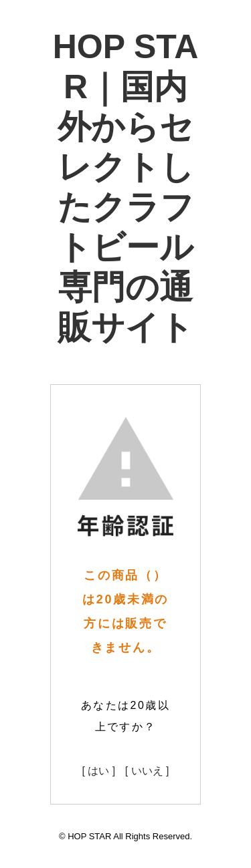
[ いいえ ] (147, 771)
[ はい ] (98, 771)
